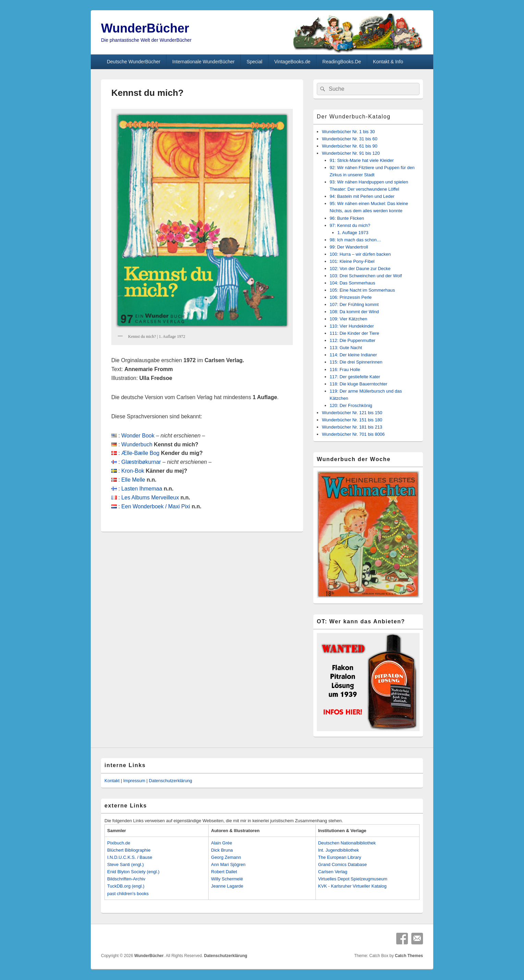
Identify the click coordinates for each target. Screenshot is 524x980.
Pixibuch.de (119, 843)
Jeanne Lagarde (227, 886)
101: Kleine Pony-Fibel (352, 261)
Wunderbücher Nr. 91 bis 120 (351, 153)
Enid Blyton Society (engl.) (133, 872)
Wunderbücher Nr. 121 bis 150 (352, 413)
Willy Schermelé (227, 879)
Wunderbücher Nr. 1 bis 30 (348, 132)
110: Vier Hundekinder (352, 326)
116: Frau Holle (345, 370)
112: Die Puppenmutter (353, 340)
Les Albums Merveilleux (150, 498)
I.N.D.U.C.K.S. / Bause (130, 857)
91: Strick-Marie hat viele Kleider (362, 160)
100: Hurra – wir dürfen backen (360, 254)
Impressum (134, 781)
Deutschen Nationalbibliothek (347, 843)
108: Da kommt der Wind (354, 312)
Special (254, 62)
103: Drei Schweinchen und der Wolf (366, 276)
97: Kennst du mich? (350, 225)
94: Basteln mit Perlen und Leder (362, 196)
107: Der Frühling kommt (354, 304)
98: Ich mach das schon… (355, 240)
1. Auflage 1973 (353, 233)
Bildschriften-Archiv (126, 879)
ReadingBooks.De (342, 62)
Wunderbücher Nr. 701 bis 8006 (353, 434)
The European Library (340, 857)
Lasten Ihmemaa (142, 489)
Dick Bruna (222, 850)
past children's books (128, 894)
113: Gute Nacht (346, 348)
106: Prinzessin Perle (351, 297)
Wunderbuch (137, 444)
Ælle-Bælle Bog (140, 453)
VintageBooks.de (292, 62)
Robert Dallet (224, 872)
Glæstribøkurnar (141, 462)
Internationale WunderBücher (203, 62)
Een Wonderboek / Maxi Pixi (156, 506)
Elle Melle (133, 480)
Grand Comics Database (342, 864)
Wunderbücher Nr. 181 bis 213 (352, 427)
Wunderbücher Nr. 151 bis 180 (352, 420)
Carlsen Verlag (333, 872)
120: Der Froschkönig (351, 405)
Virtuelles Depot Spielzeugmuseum (353, 879)
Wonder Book (138, 436)
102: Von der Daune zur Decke (360, 269)
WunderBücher (145, 28)
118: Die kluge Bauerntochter (359, 384)
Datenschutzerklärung (171, 781)
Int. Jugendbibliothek (339, 850)
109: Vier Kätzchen (349, 319)
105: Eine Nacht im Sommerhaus (363, 290)
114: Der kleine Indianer (353, 355)
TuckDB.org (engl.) (126, 886)
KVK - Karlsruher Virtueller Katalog (352, 886)
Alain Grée (221, 843)
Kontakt (112, 781)
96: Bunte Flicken (347, 218)
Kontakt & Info (388, 62)
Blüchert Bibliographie (129, 850)
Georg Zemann (226, 857)
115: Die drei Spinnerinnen (356, 362)
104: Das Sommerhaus (353, 283)
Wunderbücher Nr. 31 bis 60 (350, 139)
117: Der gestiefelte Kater (355, 377)
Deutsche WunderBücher (134, 62)
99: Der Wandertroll (349, 247)
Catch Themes (409, 956)
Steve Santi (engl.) (126, 864)
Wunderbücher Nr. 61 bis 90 (350, 146)
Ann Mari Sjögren (228, 864)
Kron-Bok (133, 471)
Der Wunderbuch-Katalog (354, 117)
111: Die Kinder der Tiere (355, 333)
